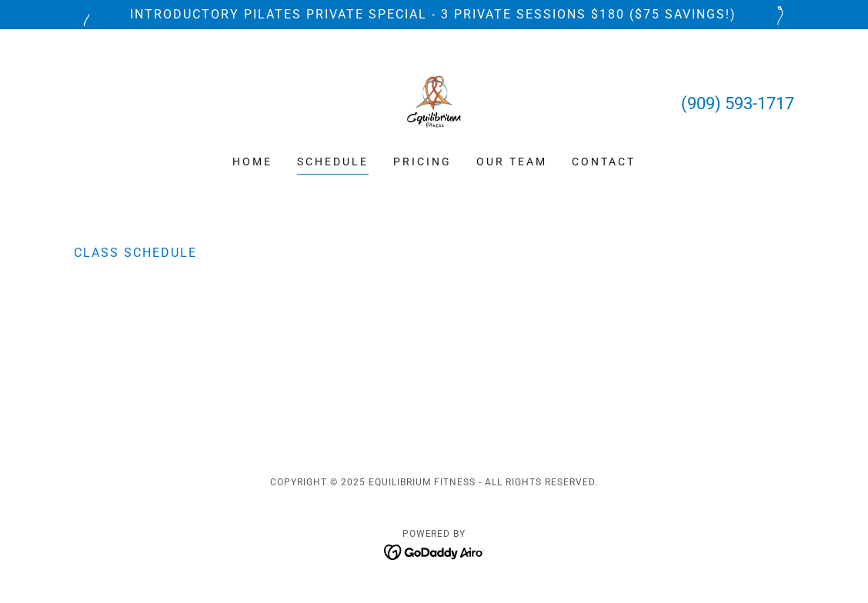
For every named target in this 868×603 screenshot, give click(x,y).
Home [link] (252, 162)
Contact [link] (604, 162)
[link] (434, 102)
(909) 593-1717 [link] (738, 103)
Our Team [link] (512, 162)
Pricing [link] (422, 162)
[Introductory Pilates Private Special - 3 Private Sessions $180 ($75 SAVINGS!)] (434, 15)
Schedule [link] (333, 162)
